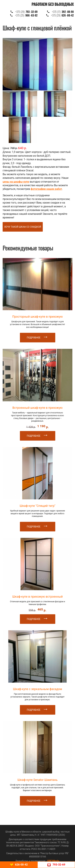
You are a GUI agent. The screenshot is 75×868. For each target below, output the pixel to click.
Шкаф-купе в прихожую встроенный (38, 597)
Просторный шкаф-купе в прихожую (38, 317)
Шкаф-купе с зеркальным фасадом (37, 689)
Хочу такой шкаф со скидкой (23, 227)
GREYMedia (53, 861)
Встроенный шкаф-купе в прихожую (37, 408)
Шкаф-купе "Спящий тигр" (37, 506)
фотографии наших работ (46, 189)
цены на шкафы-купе (16, 182)
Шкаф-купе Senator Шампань (37, 780)
